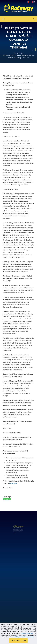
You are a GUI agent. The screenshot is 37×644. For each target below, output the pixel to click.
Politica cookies (27, 633)
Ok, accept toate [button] (18, 641)
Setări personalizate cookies (24, 637)
